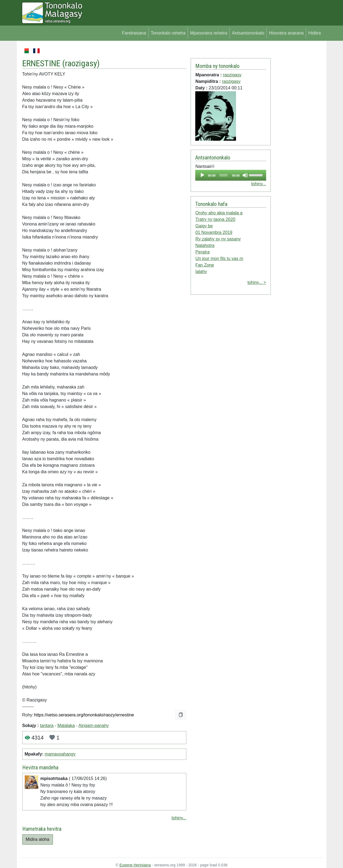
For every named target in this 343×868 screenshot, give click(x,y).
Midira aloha (38, 839)
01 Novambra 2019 (214, 232)
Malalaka (66, 726)
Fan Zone (204, 265)
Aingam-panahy (94, 726)
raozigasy (81, 63)
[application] (231, 175)
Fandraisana (134, 33)
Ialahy (201, 272)
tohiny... (179, 818)
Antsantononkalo (248, 33)
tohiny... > (257, 282)
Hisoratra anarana (286, 33)
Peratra (202, 252)
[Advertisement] (297, 129)
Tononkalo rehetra (168, 33)
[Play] (202, 175)
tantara (47, 726)
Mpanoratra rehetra (209, 33)
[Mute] (245, 175)
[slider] (224, 175)
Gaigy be (204, 226)
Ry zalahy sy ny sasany (218, 239)
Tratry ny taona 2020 (215, 219)
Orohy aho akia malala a (219, 213)
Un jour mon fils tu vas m (219, 258)
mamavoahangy (60, 754)
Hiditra (314, 33)
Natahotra (205, 245)
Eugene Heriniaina (135, 865)
